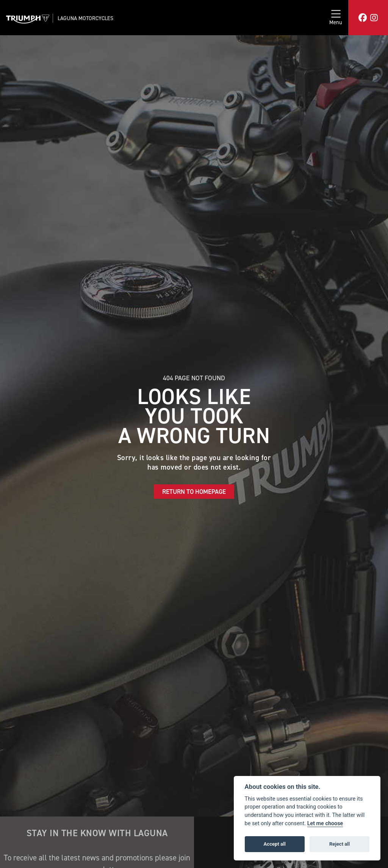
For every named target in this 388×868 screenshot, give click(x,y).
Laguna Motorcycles (85, 18)
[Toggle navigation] (336, 18)
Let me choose (325, 824)
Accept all (275, 844)
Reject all (339, 844)
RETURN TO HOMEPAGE (194, 492)
